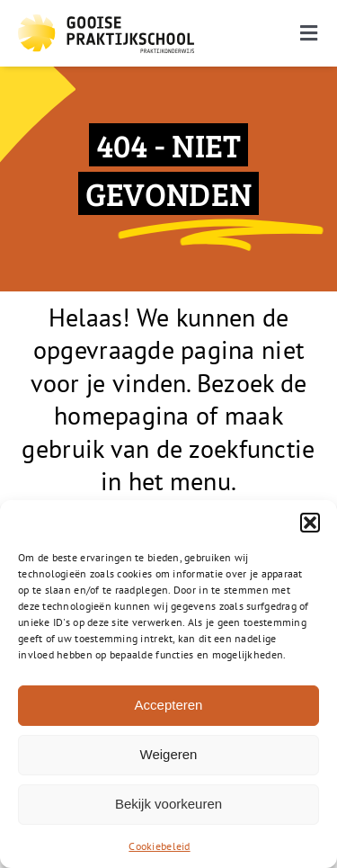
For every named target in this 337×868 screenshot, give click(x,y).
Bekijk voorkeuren (168, 804)
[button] (310, 523)
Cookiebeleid (159, 846)
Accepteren (169, 705)
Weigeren (169, 754)
